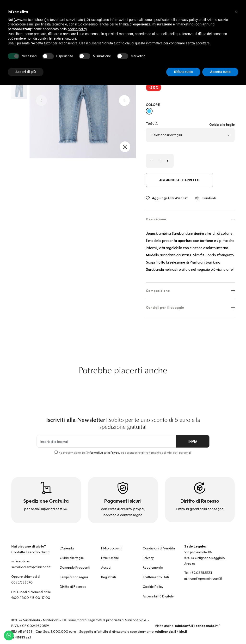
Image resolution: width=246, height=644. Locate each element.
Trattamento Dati (156, 577)
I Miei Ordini (110, 558)
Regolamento (153, 567)
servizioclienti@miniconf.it (31, 567)
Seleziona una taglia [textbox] (167, 135)
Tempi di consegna (74, 577)
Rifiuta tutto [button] (183, 72)
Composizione (190, 291)
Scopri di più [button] (26, 72)
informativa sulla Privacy (104, 453)
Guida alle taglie (222, 125)
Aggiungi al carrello (179, 180)
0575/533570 (22, 582)
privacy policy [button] (188, 20)
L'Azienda (67, 548)
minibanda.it (165, 632)
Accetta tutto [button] (220, 72)
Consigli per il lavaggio (190, 307)
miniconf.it (184, 626)
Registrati (108, 577)
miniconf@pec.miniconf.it (203, 578)
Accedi (106, 567)
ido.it (183, 632)
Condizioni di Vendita (159, 548)
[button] (124, 100)
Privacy (148, 558)
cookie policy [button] (77, 29)
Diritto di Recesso (73, 587)
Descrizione (190, 219)
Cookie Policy (153, 587)
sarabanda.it (207, 626)
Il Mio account (111, 548)
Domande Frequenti (75, 567)
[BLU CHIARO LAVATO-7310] (149, 111)
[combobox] (190, 135)
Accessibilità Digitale (158, 596)
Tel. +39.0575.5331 (198, 573)
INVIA (193, 441)
